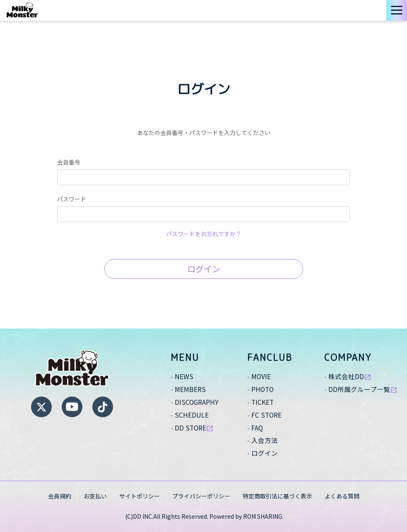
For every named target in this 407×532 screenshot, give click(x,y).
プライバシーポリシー (201, 496)
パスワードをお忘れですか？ (204, 234)
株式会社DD (350, 376)
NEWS (184, 376)
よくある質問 (342, 496)
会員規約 (60, 496)
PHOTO (263, 389)
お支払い (95, 496)
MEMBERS (190, 389)
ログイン (204, 269)
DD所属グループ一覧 (363, 389)
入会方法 (265, 440)
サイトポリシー (140, 496)
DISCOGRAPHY (197, 402)
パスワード (72, 199)
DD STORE (195, 428)
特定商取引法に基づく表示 (277, 496)
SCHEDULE (192, 415)
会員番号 (69, 162)
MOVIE (261, 376)
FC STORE (267, 415)
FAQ (257, 428)
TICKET (263, 402)
